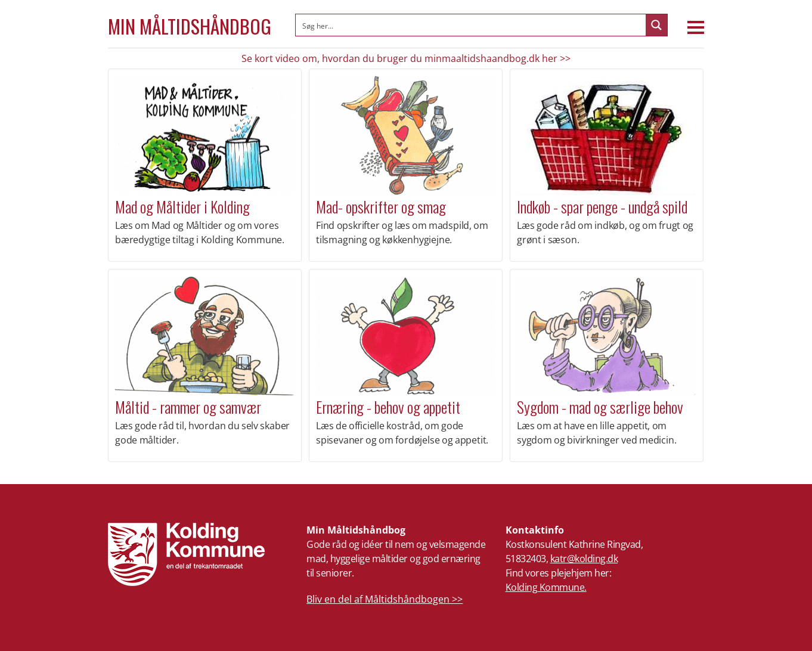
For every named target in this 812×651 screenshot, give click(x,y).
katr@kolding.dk (584, 559)
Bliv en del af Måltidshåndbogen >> (385, 599)
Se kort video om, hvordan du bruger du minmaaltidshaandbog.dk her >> (406, 58)
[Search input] (471, 25)
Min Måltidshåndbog (190, 26)
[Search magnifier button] (656, 25)
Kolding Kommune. (546, 587)
